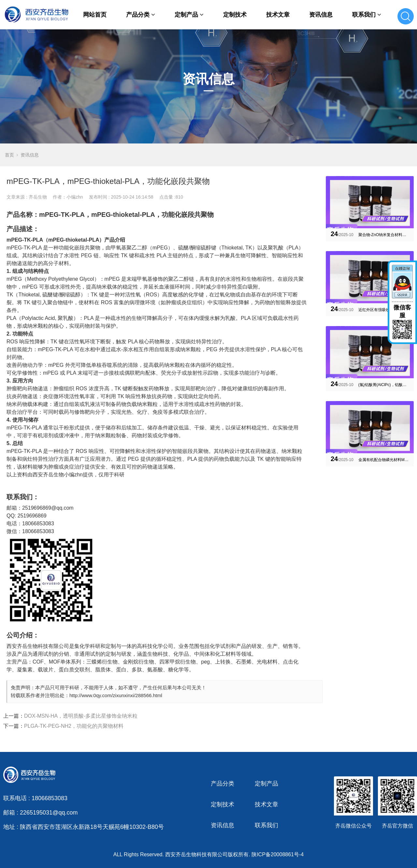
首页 (9, 155)
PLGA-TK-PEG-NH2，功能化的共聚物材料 (74, 726)
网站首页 (95, 15)
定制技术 (235, 15)
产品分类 (141, 15)
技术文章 (278, 15)
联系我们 (367, 15)
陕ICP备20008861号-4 (278, 854)
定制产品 (189, 15)
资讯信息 (321, 15)
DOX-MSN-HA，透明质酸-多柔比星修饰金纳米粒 (81, 716)
